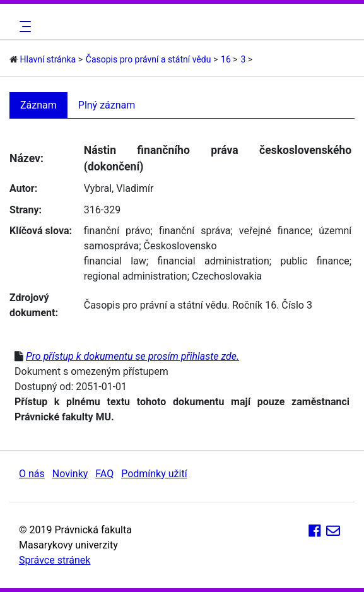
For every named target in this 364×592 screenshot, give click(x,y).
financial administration (214, 261)
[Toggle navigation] (23, 27)
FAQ (104, 474)
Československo (180, 246)
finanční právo (117, 231)
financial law (115, 261)
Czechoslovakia (227, 276)
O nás (32, 474)
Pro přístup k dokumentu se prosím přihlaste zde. (132, 356)
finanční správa (195, 231)
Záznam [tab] (38, 105)
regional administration (136, 276)
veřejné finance (275, 231)
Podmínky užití (154, 474)
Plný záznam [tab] (107, 105)
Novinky (70, 474)
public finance (314, 261)
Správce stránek (55, 560)
